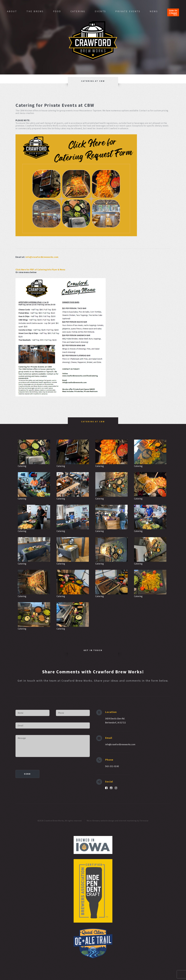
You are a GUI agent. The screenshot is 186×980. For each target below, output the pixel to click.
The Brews (35, 11)
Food (57, 11)
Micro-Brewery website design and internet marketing (112, 821)
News (154, 11)
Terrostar (144, 821)
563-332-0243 (112, 766)
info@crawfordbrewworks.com (42, 257)
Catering (78, 11)
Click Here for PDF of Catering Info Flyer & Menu (40, 270)
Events (100, 11)
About (12, 11)
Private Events (128, 11)
